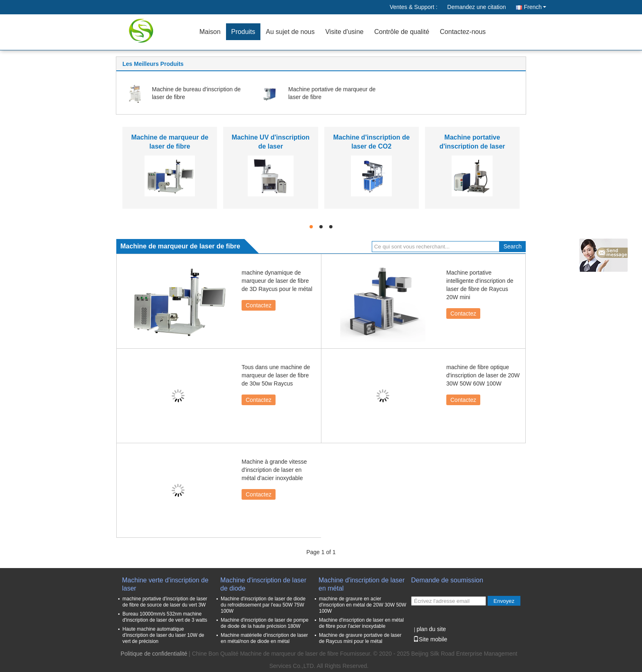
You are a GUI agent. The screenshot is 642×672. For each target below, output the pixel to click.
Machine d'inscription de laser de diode (263, 584)
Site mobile (430, 639)
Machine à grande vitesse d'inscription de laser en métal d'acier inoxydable (274, 470)
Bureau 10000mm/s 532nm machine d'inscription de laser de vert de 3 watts (165, 617)
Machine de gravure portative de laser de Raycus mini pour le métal (360, 638)
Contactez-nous (463, 32)
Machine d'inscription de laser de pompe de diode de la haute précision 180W (264, 623)
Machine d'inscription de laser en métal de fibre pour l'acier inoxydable (361, 623)
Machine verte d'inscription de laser (165, 584)
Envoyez (504, 601)
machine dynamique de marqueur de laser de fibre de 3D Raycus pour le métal (277, 281)
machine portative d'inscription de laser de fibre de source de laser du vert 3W (165, 602)
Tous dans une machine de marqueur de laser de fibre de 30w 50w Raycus (276, 375)
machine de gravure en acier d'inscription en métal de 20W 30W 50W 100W (363, 605)
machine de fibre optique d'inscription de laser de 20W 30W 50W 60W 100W (483, 375)
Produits (243, 32)
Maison (210, 32)
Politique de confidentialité (154, 654)
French (535, 7)
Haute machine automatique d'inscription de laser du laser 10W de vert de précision (163, 635)
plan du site (431, 629)
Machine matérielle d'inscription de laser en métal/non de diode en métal (264, 638)
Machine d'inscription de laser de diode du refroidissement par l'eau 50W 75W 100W (263, 605)
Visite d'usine (344, 32)
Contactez (259, 305)
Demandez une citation (476, 7)
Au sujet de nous (290, 32)
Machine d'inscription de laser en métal (362, 584)
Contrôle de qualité (402, 32)
